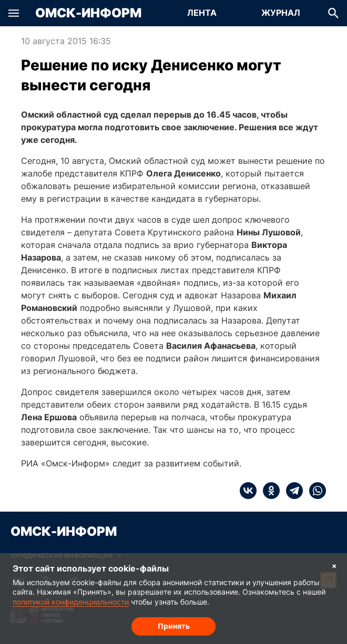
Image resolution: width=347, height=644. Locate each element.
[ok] (268, 491)
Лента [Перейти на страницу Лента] (202, 13)
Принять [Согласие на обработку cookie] (174, 626)
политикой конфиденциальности (71, 602)
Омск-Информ (88, 13)
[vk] (248, 491)
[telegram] (291, 491)
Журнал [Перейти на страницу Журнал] (281, 13)
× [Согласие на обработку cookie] (334, 565)
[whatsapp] (314, 491)
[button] (14, 13)
